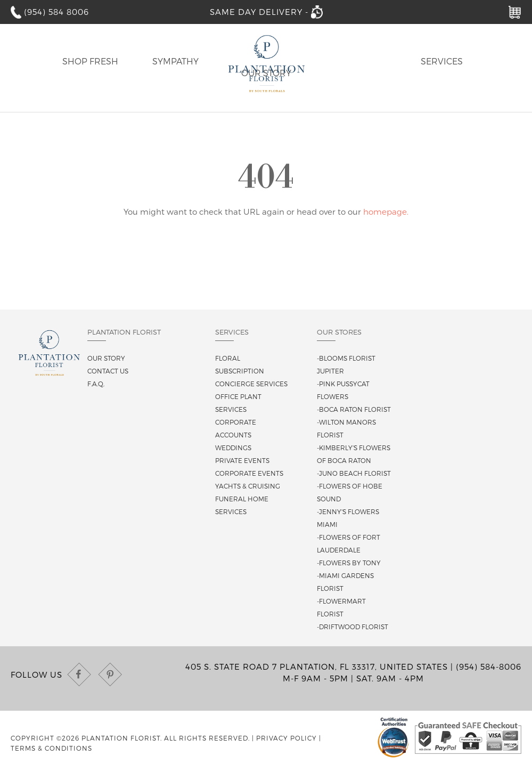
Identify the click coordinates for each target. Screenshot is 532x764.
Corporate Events (249, 473)
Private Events (242, 460)
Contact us (108, 371)
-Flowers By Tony (349, 563)
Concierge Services (251, 384)
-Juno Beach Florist (354, 473)
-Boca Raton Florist (354, 409)
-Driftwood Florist (353, 627)
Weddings (233, 448)
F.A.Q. (96, 384)
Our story (106, 358)
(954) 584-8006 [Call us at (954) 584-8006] (489, 667)
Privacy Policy (287, 738)
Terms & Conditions (51, 748)
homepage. (386, 212)
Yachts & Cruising (248, 486)
